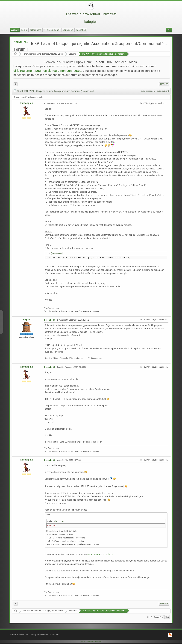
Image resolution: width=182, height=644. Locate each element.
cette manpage (95, 554)
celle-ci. (109, 554)
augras (26, 320)
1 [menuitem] (16, 84)
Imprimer (164, 84)
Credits (32, 635)
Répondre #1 (50, 320)
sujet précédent (148, 91)
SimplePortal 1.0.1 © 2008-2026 (48, 635)
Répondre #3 (50, 460)
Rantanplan (26, 103)
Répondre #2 (50, 367)
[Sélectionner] (57, 254)
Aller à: (150, 617)
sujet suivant (163, 91)
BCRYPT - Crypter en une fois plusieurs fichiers (103, 54)
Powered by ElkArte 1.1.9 (19, 635)
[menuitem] (164, 84)
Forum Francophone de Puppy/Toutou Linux (43, 54)
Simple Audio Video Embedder (91, 642)
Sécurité (72, 54)
